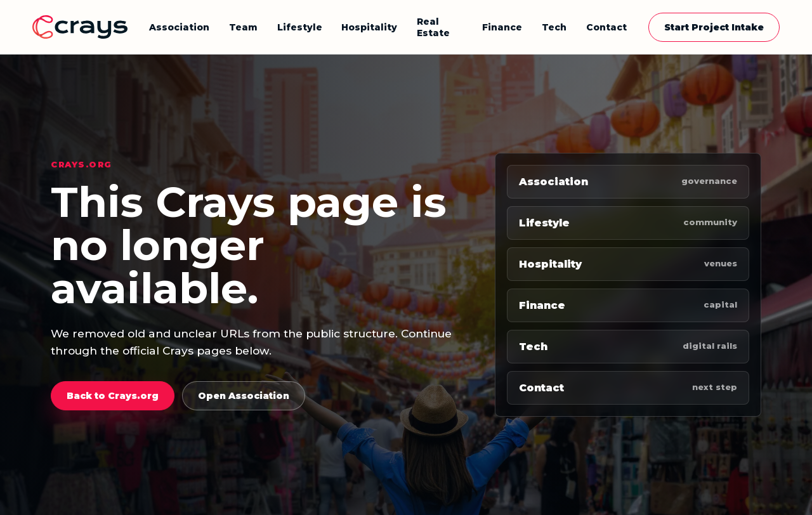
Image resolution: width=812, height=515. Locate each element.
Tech (554, 27)
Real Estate (433, 27)
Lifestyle (300, 27)
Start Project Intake (714, 27)
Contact (606, 27)
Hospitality (369, 27)
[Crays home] (80, 27)
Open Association (244, 396)
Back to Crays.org (113, 396)
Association (179, 27)
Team (243, 27)
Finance (502, 27)
